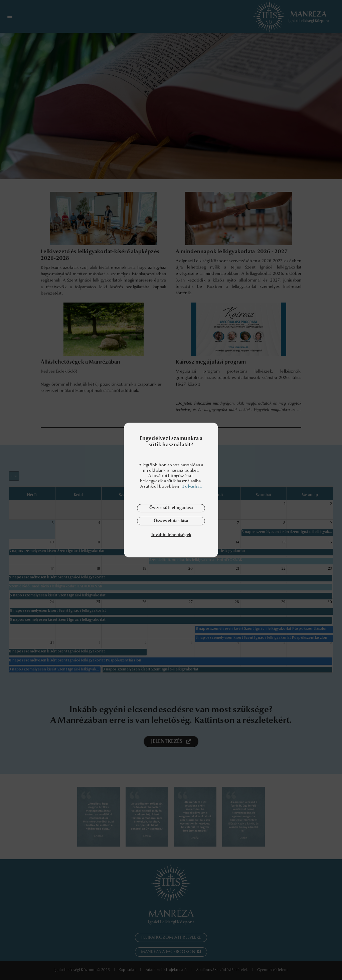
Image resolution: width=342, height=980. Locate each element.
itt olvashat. (191, 486)
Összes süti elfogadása (171, 508)
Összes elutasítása (171, 521)
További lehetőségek (171, 535)
